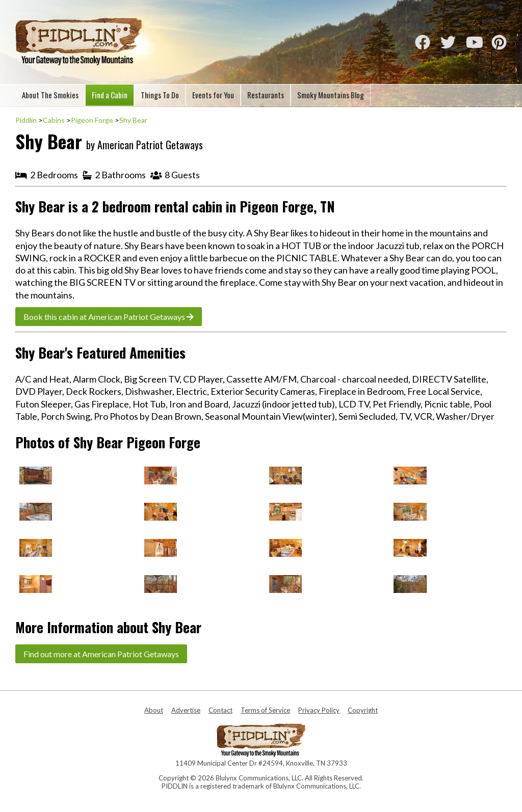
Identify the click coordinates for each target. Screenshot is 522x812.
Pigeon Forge (92, 120)
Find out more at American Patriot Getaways (101, 654)
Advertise (186, 710)
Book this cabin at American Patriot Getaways (109, 317)
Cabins (54, 120)
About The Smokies (50, 95)
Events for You (213, 95)
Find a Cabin (110, 95)
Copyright (363, 710)
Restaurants (266, 95)
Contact (220, 710)
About (154, 710)
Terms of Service (265, 710)
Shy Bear (133, 120)
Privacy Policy (319, 710)
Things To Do (160, 95)
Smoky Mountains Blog (331, 95)
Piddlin (26, 120)
